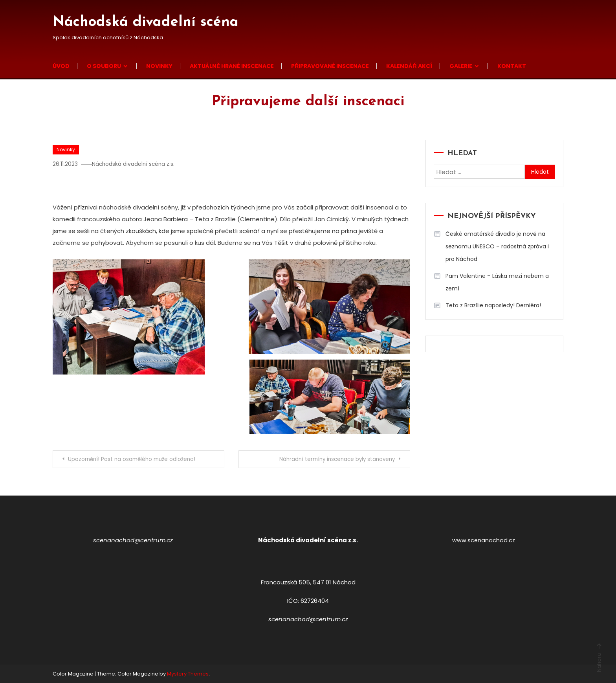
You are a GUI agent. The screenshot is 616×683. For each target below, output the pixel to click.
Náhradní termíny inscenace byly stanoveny (332, 459)
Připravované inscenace (330, 66)
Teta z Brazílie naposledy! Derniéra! (493, 305)
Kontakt (512, 66)
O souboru (104, 66)
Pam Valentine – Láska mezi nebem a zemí (497, 282)
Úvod (61, 66)
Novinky (159, 66)
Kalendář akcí (409, 66)
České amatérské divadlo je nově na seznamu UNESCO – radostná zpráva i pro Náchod (497, 246)
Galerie (461, 66)
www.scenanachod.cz (484, 540)
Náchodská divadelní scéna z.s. (138, 164)
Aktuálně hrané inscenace (232, 66)
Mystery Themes (188, 674)
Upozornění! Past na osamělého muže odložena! (136, 459)
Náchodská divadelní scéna (146, 22)
